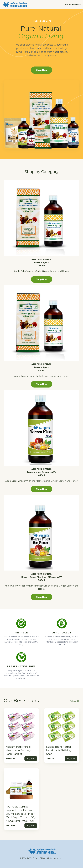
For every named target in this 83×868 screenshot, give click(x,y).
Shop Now (42, 70)
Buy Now (31, 759)
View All (75, 701)
